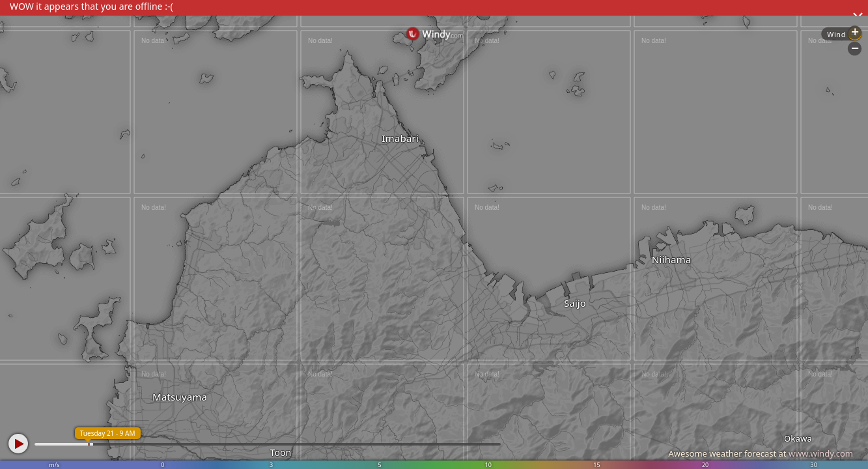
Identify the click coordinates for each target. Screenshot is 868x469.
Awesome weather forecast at (761, 453)
